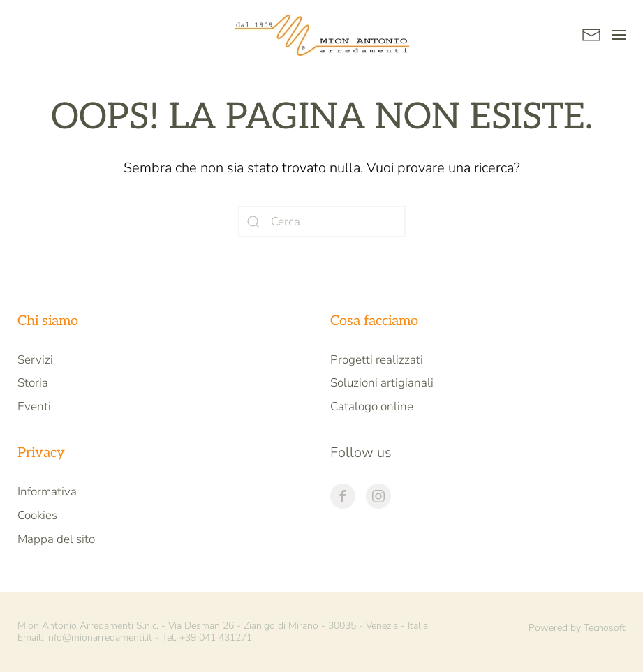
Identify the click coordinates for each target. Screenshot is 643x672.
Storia (33, 383)
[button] (619, 35)
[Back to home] (322, 35)
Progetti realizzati (377, 360)
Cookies (37, 515)
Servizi (35, 360)
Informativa (47, 492)
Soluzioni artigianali (382, 383)
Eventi (34, 406)
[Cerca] (322, 222)
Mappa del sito (56, 539)
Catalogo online (372, 406)
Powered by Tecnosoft (577, 628)
